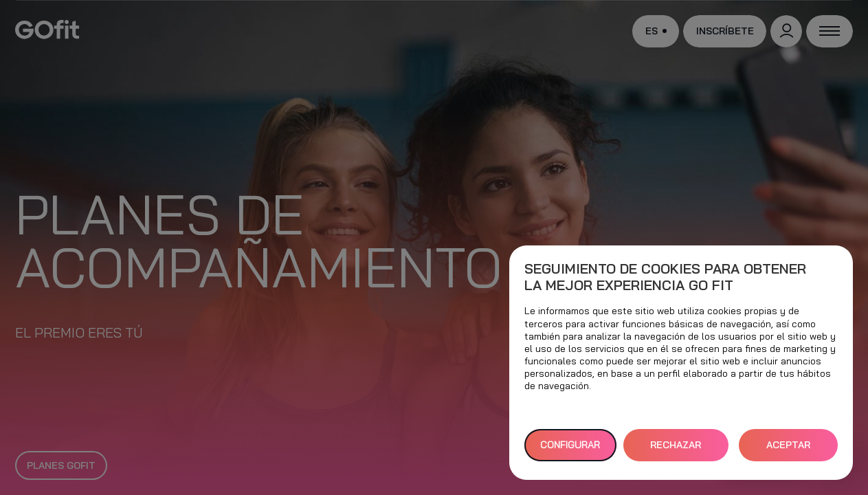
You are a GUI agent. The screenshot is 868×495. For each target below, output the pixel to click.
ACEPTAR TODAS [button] (788, 450)
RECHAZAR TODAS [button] (676, 450)
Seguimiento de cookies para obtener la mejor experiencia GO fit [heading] (665, 277)
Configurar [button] (570, 445)
